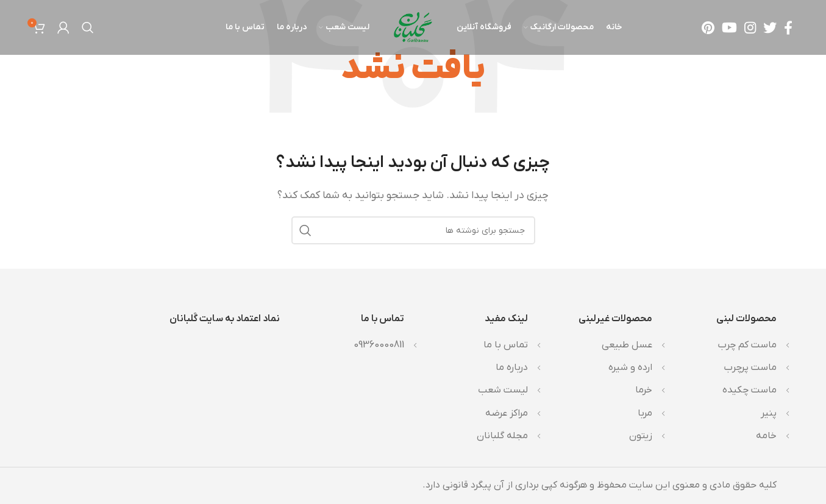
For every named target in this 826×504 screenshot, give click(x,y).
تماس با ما (506, 345)
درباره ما (512, 367)
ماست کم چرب (747, 345)
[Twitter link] (770, 27)
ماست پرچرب (750, 367)
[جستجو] (88, 27)
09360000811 (379, 345)
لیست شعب (503, 390)
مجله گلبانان (502, 436)
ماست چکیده (749, 390)
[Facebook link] (788, 27)
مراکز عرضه (507, 413)
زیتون (641, 436)
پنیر (769, 413)
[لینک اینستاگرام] (750, 27)
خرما (644, 390)
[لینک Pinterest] (708, 27)
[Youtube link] (729, 27)
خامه (766, 436)
